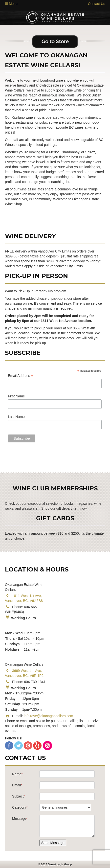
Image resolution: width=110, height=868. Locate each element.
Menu (11, 4)
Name (17, 774)
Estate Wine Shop (55, 18)
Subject (19, 796)
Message (20, 819)
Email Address (21, 376)
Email (17, 785)
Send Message (53, 843)
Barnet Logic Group (60, 864)
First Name (16, 396)
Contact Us (97, 4)
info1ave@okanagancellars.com (48, 716)
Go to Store (55, 42)
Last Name (16, 417)
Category (20, 807)
